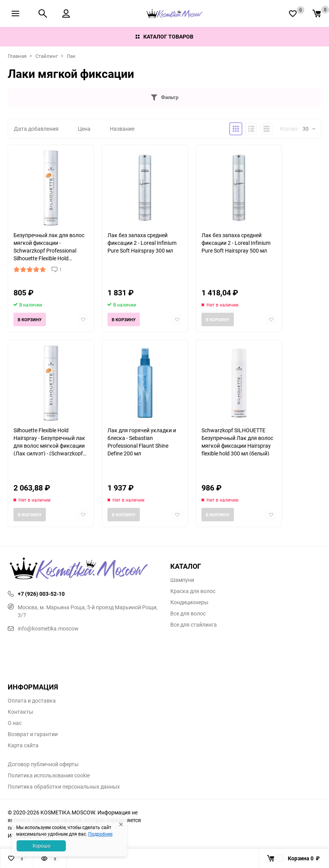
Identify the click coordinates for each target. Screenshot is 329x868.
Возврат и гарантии (33, 734)
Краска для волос (193, 591)
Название (122, 129)
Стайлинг (47, 56)
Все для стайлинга (194, 625)
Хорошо (41, 846)
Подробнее (100, 834)
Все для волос (188, 613)
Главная (17, 56)
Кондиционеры (189, 602)
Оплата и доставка (32, 701)
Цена (84, 129)
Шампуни (182, 580)
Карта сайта (23, 745)
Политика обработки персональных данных (64, 787)
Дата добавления (36, 129)
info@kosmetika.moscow (43, 628)
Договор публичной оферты (43, 764)
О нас (15, 723)
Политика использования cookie (49, 775)
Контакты (20, 712)
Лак (71, 56)
